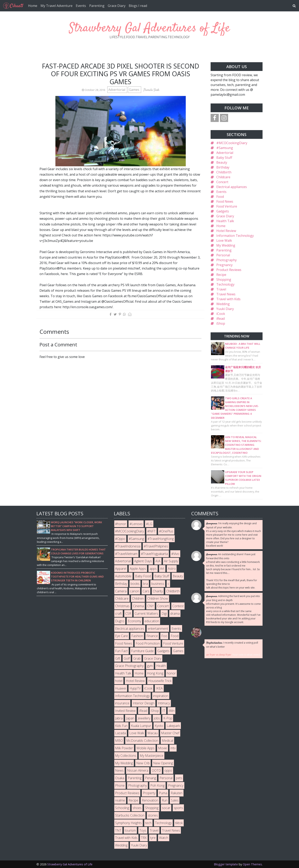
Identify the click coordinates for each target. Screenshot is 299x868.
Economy (134, 621)
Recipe (221, 275)
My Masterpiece (152, 756)
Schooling (122, 808)
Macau (153, 733)
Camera (121, 591)
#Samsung (225, 148)
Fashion (137, 636)
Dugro (120, 621)
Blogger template (226, 864)
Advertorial (117, 90)
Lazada (120, 733)
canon (135, 591)
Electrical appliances (232, 187)
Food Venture (227, 206)
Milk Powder (124, 748)
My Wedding (226, 245)
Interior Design (144, 703)
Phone (120, 785)
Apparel (121, 569)
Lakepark (173, 726)
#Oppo (120, 539)
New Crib (143, 763)
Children (138, 598)
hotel (119, 681)
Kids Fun (121, 726)
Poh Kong (157, 785)
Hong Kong (155, 673)
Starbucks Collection (130, 815)
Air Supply (171, 561)
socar (166, 808)
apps (153, 569)
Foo (164, 636)
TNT (118, 830)
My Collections (126, 756)
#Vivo (175, 554)
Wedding (223, 304)
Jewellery (144, 718)
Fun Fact (121, 651)
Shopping (224, 280)
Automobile (123, 576)
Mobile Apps (146, 748)
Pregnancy (224, 265)
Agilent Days (143, 561)
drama (175, 613)
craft (118, 613)
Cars (146, 591)
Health (161, 666)
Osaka (120, 778)
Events (81, 6)
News (119, 770)
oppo (168, 770)
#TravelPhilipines (156, 546)
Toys (143, 830)
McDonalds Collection (142, 741)
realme (120, 800)
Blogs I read (138, 6)
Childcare (223, 177)
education (152, 621)
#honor (121, 524)
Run (165, 800)
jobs (157, 718)
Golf (127, 658)
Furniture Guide (142, 651)
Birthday (223, 167)
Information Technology (235, 236)
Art (162, 569)
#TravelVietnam (126, 554)
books (135, 584)
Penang (151, 778)
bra (145, 584)
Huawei (121, 688)
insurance (122, 703)
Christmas (122, 606)
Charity (158, 591)
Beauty (222, 162)
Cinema (138, 606)
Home (33, 6)
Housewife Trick (160, 681)
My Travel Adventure (57, 6)
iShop (221, 323)
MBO (119, 741)
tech (148, 823)
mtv (173, 748)
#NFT (151, 531)
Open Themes (252, 864)
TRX (144, 838)
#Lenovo (136, 524)
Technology (225, 284)
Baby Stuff (224, 158)
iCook (221, 314)
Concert (222, 182)
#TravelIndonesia (128, 546)
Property (149, 793)
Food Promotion (148, 643)
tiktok (179, 823)
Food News (225, 201)
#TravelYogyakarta (154, 554)
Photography (226, 260)
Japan (130, 718)
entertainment (158, 629)
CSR (128, 613)
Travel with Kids (228, 299)
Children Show (158, 598)
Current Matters (146, 613)
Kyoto (159, 726)
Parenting (97, 6)
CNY (151, 606)
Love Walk (224, 240)
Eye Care (121, 636)
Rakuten (177, 793)
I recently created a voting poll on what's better (232, 645)
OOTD (156, 770)
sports (178, 808)
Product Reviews (229, 270)
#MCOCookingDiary (232, 143)
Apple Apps (138, 569)
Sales (175, 800)
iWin (172, 711)
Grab (137, 658)
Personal (223, 255)
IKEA (159, 688)
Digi (164, 613)
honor (171, 673)
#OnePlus (166, 531)
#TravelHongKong (161, 539)
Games (135, 90)
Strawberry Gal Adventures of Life (149, 28)
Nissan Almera (138, 770)
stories (153, 815)
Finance (152, 636)
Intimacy (164, 703)
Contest (178, 606)
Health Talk (225, 221)
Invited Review (125, 711)
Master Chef (170, 733)
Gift (118, 658)
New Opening (163, 763)
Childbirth (224, 172)
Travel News (226, 294)
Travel (221, 289)
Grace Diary (117, 6)
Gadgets (223, 211)
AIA (158, 561)
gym (150, 666)
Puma (163, 793)
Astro (172, 569)
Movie (163, 748)
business (158, 584)
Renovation (150, 800)
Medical (167, 741)
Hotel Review (226, 231)
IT (164, 711)
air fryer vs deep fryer (219, 655)
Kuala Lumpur (141, 726)
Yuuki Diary (225, 309)
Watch (164, 838)
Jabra (119, 718)
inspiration (161, 696)
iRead (220, 319)
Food (220, 197)
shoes (137, 808)
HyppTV (135, 688)
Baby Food (143, 576)
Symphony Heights (128, 823)
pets (179, 778)
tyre (153, 838)
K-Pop (168, 718)
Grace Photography (129, 666)
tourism (130, 830)
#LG (149, 524)
